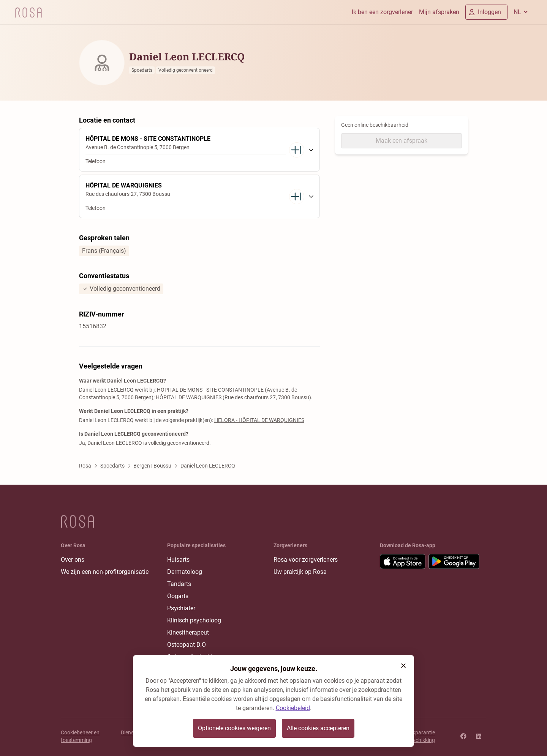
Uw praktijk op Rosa (300, 572)
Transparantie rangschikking (418, 736)
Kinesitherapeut (188, 632)
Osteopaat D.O (187, 645)
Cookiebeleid (293, 708)
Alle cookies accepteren (318, 728)
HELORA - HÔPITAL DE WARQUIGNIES (259, 420)
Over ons (73, 560)
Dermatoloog (185, 572)
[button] (403, 666)
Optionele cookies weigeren (234, 728)
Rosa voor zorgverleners (306, 560)
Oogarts (178, 596)
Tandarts (179, 584)
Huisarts (178, 560)
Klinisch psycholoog (194, 620)
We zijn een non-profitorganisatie (105, 572)
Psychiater (181, 608)
